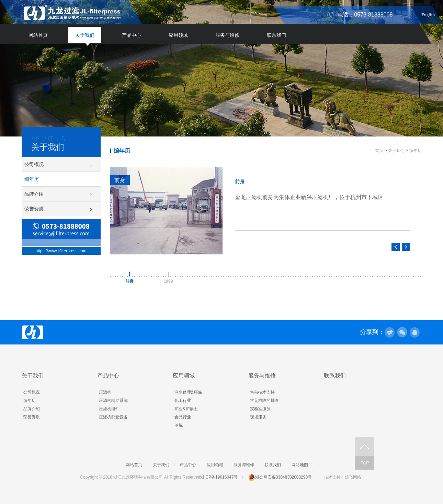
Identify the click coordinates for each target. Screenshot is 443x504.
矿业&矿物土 (186, 409)
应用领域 (178, 35)
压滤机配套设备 (113, 417)
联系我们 (276, 35)
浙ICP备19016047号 (219, 477)
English (428, 14)
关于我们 (85, 35)
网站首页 (38, 35)
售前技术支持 (262, 392)
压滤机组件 (109, 409)
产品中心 (132, 35)
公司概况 (34, 164)
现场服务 (258, 417)
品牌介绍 (34, 194)
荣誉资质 (34, 209)
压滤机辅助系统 (113, 401)
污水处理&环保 (188, 392)
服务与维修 (227, 35)
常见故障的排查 (264, 401)
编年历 (32, 179)
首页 (379, 151)
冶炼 (179, 425)
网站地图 (300, 465)
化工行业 (183, 401)
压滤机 (105, 392)
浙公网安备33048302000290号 (280, 477)
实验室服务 (260, 409)
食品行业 (183, 417)
